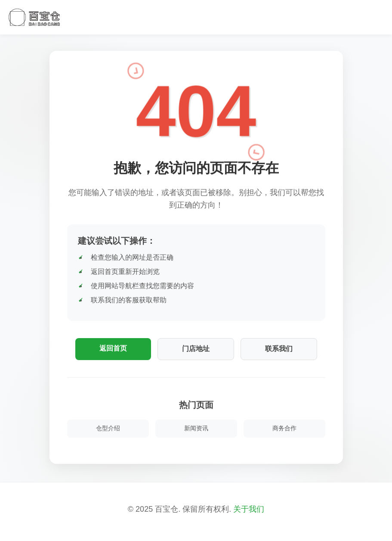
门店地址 (196, 349)
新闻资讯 (196, 428)
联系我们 (279, 349)
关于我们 (249, 509)
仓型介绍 (108, 428)
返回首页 (113, 348)
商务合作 (284, 428)
